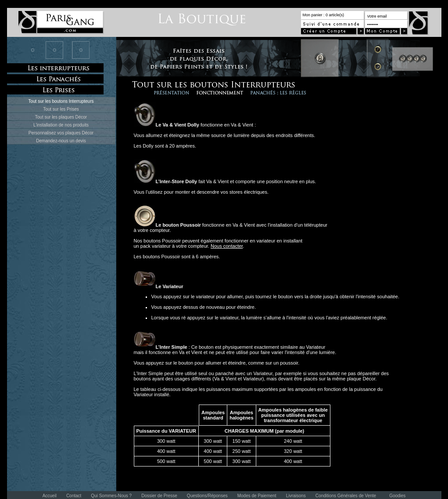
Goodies (397, 496)
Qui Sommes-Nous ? (111, 496)
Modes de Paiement (257, 496)
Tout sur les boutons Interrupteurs (61, 101)
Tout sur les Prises (61, 109)
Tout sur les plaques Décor (61, 117)
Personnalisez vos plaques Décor (61, 133)
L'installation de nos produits (61, 125)
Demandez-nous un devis (61, 141)
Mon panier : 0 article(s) (324, 15)
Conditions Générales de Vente (346, 496)
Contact (74, 496)
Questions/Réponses (207, 496)
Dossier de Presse (159, 496)
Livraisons (296, 496)
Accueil (50, 496)
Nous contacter (227, 246)
